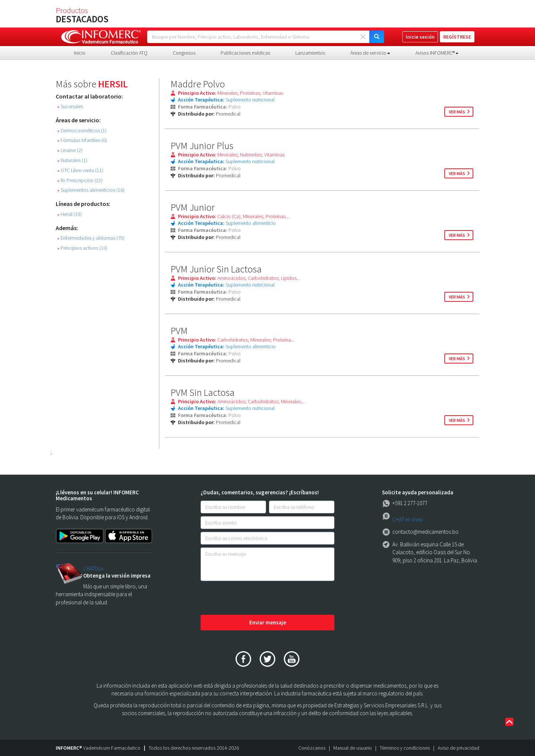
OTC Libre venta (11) (80, 170)
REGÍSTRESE (457, 37)
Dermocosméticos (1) (82, 131)
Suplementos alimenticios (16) (91, 190)
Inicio (80, 53)
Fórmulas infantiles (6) (82, 140)
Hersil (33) (69, 214)
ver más (457, 112)
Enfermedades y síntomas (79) (91, 238)
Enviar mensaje (268, 622)
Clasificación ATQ (129, 53)
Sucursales (70, 106)
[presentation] (257, 598)
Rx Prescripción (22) (80, 180)
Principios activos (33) (82, 248)
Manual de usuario (353, 748)
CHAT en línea (408, 519)
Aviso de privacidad (458, 748)
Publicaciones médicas (245, 53)
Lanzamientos (310, 53)
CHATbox (93, 568)
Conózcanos (312, 748)
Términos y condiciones (405, 748)
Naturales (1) (72, 160)
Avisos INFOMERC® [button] (437, 53)
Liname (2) (70, 150)
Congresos (184, 53)
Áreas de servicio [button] (370, 53)
